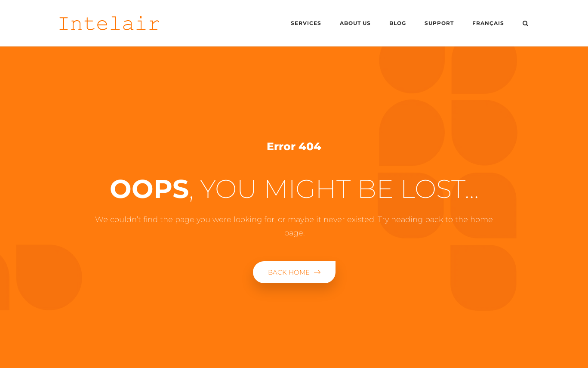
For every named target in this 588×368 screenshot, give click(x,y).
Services (306, 23)
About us (355, 23)
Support (439, 23)
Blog (398, 23)
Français (488, 23)
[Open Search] (525, 24)
